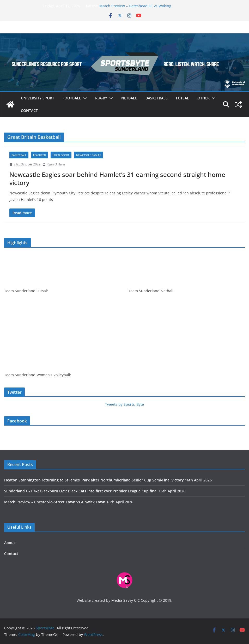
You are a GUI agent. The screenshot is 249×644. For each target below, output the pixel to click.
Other (204, 98)
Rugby (101, 98)
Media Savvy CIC (126, 600)
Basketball (157, 98)
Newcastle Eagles (89, 155)
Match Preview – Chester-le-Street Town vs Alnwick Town (55, 502)
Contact (29, 111)
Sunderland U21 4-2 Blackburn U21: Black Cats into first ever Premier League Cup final (81, 491)
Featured (40, 155)
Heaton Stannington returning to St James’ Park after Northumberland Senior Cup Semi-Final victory (94, 480)
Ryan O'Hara (56, 164)
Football (72, 98)
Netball (129, 98)
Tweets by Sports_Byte (124, 404)
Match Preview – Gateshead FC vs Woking (135, 6)
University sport (38, 98)
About (10, 543)
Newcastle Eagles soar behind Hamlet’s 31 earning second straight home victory (117, 178)
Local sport (61, 155)
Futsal (183, 98)
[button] (84, 98)
